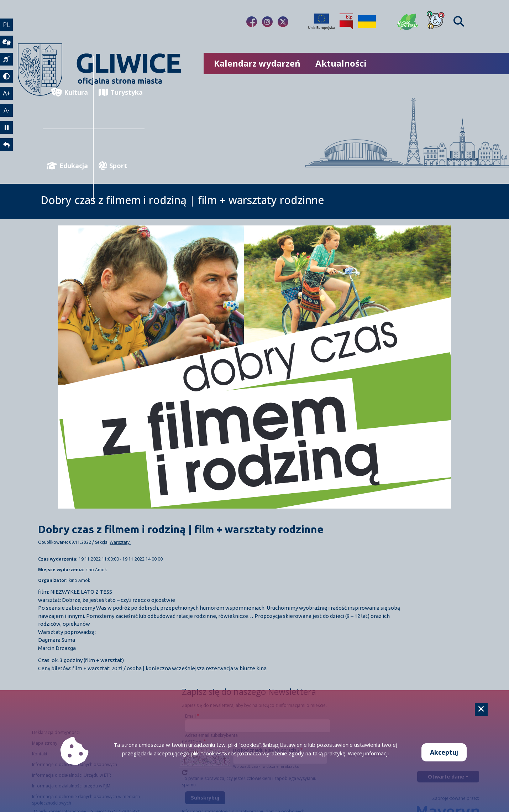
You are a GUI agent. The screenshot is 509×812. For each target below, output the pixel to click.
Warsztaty (120, 542)
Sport (113, 166)
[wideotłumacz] (6, 42)
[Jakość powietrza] (408, 22)
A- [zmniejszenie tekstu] (7, 110)
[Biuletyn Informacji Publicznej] (346, 22)
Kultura (70, 92)
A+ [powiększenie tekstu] (7, 93)
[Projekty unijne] (321, 22)
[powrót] (6, 145)
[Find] (459, 22)
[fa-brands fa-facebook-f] (252, 22)
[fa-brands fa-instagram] (267, 22)
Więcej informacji (368, 753)
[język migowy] (6, 59)
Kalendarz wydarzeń (257, 63)
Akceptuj (444, 752)
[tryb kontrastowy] (6, 76)
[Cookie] (481, 709)
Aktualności (341, 63)
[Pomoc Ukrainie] (367, 22)
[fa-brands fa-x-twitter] (283, 22)
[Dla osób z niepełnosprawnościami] (436, 22)
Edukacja (67, 166)
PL (7, 25)
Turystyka (121, 92)
